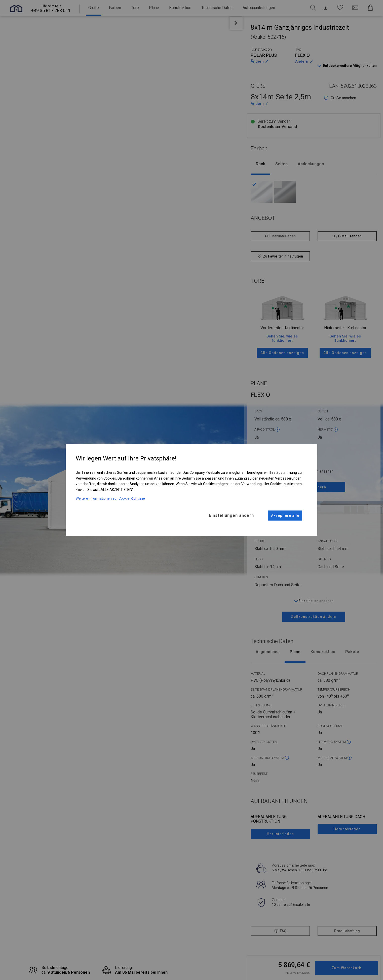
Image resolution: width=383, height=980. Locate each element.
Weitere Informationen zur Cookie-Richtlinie (110, 498)
